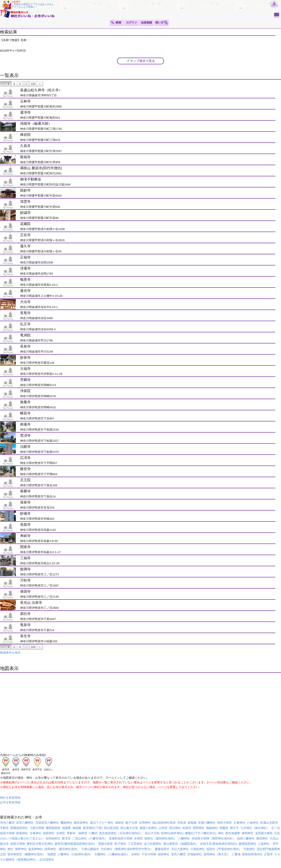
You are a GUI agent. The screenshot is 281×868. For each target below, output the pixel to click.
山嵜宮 (163, 828)
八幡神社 (184, 838)
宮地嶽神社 (195, 854)
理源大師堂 (105, 844)
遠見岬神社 (36, 849)
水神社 (136, 854)
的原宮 (187, 828)
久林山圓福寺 (90, 849)
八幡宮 (93, 833)
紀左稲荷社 (47, 859)
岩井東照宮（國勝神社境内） (26, 854)
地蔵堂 (52, 854)
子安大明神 (149, 854)
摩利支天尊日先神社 (40, 844)
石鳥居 (182, 823)
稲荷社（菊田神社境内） (161, 838)
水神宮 (61, 833)
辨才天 (234, 828)
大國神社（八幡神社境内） (112, 854)
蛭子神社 (120, 844)
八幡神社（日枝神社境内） (75, 854)
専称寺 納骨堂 (77, 833)
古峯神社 (239, 823)
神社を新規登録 (10, 798)
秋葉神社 (22, 833)
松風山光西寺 (269, 823)
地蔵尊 (66, 828)
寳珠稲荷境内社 (252, 854)
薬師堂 (120, 823)
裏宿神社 (262, 838)
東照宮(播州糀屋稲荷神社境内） (76, 844)
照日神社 (175, 828)
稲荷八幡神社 (246, 838)
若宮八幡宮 (178, 854)
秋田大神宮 (225, 823)
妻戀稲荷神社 (247, 844)
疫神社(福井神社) (172, 833)
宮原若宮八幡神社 (47, 823)
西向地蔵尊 (233, 833)
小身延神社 (198, 849)
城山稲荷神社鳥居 (164, 823)
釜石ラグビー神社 (102, 823)
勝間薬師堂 (53, 828)
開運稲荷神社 (19, 828)
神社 (221, 833)
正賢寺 (268, 854)
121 (33, 84)
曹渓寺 (66, 838)
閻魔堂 (224, 828)
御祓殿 (77, 828)
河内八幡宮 (7, 823)
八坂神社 (253, 823)
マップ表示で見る (140, 61)
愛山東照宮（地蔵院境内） (181, 844)
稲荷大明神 (18, 844)
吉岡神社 (145, 823)
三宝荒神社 (135, 844)
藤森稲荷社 (162, 849)
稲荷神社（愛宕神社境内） (62, 849)
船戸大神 (131, 823)
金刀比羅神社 (153, 844)
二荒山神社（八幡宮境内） (90, 838)
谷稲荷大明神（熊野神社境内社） (214, 838)
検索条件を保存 (10, 653)
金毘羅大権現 (264, 833)
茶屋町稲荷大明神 (121, 838)
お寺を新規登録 (10, 802)
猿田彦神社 (81, 823)
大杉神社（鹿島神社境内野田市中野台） (127, 849)
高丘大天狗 (152, 833)
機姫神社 (66, 823)
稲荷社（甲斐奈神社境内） (224, 849)
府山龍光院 (111, 828)
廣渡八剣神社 (148, 828)
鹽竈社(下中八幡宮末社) (201, 833)
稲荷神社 (49, 833)
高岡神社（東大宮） (217, 854)
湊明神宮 (247, 833)
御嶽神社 (212, 828)
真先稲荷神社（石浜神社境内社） (121, 833)
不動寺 (4, 828)
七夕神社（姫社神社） (255, 828)
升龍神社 (249, 849)
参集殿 (192, 823)
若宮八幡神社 (25, 823)
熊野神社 (199, 828)
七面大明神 (37, 828)
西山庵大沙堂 (129, 828)
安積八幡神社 (207, 823)
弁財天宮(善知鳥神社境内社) (219, 844)
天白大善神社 (180, 849)
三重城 (236, 854)
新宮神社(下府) (93, 828)
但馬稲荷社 (53, 838)
